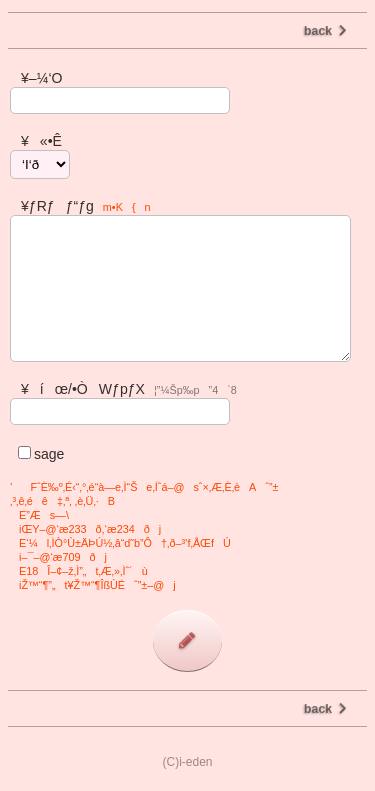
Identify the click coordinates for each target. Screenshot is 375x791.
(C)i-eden (187, 762)
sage (37, 454)
